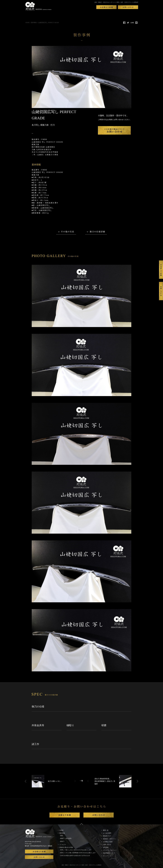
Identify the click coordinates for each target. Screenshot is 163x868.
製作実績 (62, 833)
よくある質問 (107, 833)
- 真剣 (61, 836)
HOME (27, 23)
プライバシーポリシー (110, 850)
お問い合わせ (107, 845)
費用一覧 (106, 830)
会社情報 (106, 847)
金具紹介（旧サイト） (110, 839)
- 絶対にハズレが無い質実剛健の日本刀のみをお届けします (77, 853)
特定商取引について (109, 853)
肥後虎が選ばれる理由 (66, 847)
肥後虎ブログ (107, 836)
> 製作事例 (33, 23)
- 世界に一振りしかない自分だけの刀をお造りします (75, 850)
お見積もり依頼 (108, 842)
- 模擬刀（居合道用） (66, 838)
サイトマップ (107, 856)
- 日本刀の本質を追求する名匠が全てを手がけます (75, 856)
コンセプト (63, 845)
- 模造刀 (62, 841)
